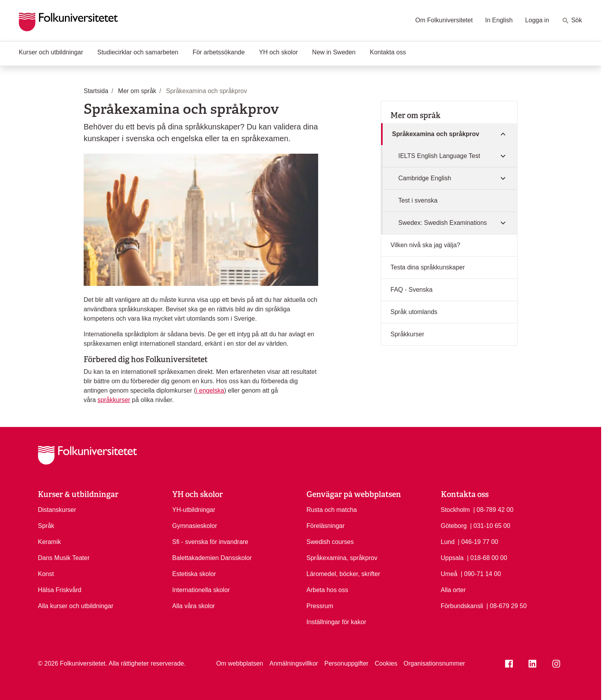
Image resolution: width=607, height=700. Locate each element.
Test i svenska (418, 200)
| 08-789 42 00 (493, 509)
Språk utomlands (414, 312)
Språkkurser (407, 334)
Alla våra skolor (194, 606)
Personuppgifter (346, 663)
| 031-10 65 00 (490, 525)
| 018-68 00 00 (487, 557)
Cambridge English (425, 178)
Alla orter (453, 590)
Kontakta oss (388, 52)
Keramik (49, 542)
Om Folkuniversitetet (444, 20)
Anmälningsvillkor (294, 663)
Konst (46, 574)
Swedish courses (330, 542)
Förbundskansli (462, 606)
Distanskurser (57, 510)
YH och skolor (279, 52)
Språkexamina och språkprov (436, 134)
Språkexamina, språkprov (342, 558)
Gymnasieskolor (195, 526)
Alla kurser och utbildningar (76, 606)
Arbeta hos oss (327, 590)
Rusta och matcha (332, 510)
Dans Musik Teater (64, 558)
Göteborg (454, 526)
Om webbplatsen (240, 663)
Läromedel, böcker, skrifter (343, 574)
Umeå (449, 574)
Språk (46, 526)
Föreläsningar (326, 526)
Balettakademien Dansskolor (212, 558)
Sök (572, 21)
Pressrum (320, 606)
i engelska (210, 390)
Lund (448, 542)
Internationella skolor (201, 590)
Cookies (386, 663)
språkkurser (114, 400)
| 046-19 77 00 (478, 541)
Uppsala (452, 558)
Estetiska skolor (194, 574)
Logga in (537, 20)
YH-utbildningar (194, 510)
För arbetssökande (219, 52)
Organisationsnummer (434, 663)
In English (499, 20)
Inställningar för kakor (336, 622)
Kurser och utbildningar (51, 52)
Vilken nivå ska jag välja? (425, 245)
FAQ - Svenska (412, 290)
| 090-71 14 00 (481, 573)
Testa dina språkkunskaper (428, 267)
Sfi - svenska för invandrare (210, 542)
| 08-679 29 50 (506, 605)
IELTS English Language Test (439, 156)
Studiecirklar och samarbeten (138, 52)
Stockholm (456, 510)
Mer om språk (415, 115)
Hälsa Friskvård (60, 590)
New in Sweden (334, 52)
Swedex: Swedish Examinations (443, 223)
